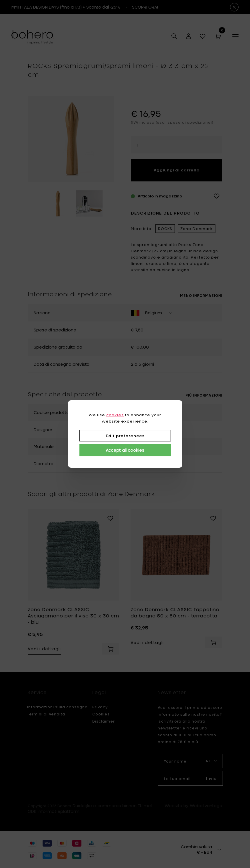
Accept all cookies (125, 450)
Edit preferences (125, 436)
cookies (115, 415)
